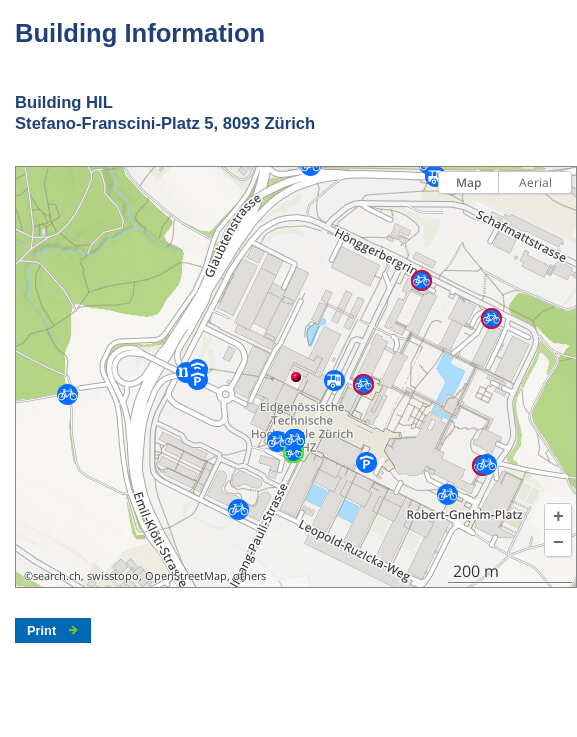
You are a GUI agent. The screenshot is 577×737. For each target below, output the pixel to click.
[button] (558, 517)
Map (468, 182)
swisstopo (113, 576)
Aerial (535, 182)
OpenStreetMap (186, 576)
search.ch (57, 576)
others (249, 576)
